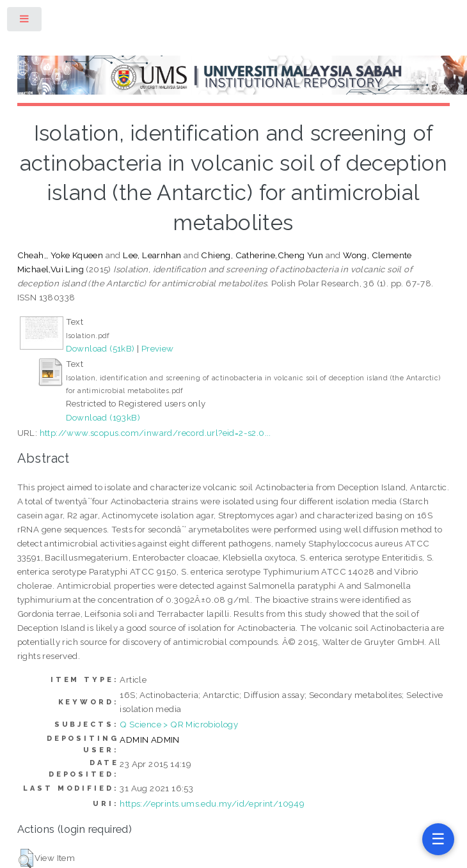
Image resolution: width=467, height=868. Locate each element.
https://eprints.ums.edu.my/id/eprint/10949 (212, 803)
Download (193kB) (103, 417)
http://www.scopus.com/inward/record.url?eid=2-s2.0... (155, 433)
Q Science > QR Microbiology (179, 724)
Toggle (25, 21)
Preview (158, 348)
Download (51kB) (100, 348)
